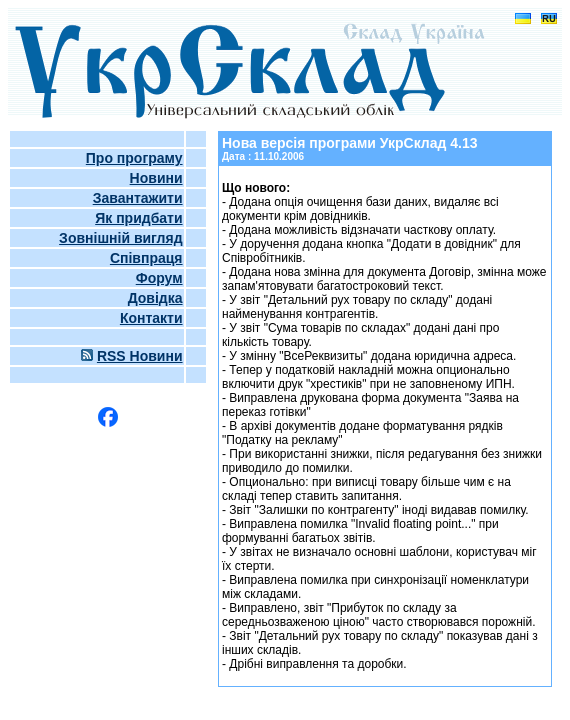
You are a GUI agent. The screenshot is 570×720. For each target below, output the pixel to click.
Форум (159, 278)
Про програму (134, 158)
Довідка (155, 298)
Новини (156, 178)
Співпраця (146, 258)
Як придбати (138, 218)
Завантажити (138, 198)
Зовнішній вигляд (120, 238)
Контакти (151, 318)
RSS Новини (140, 356)
